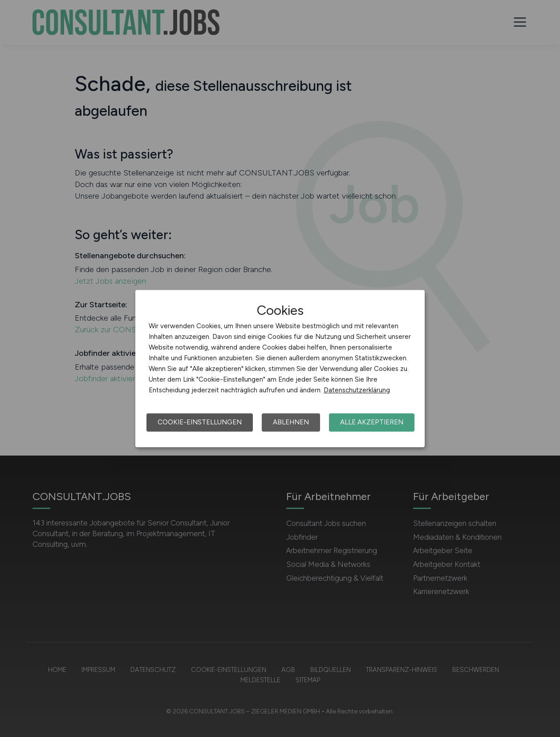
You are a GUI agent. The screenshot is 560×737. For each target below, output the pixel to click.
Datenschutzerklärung (357, 390)
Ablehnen (291, 422)
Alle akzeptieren (372, 422)
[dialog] (280, 369)
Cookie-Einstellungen (200, 422)
